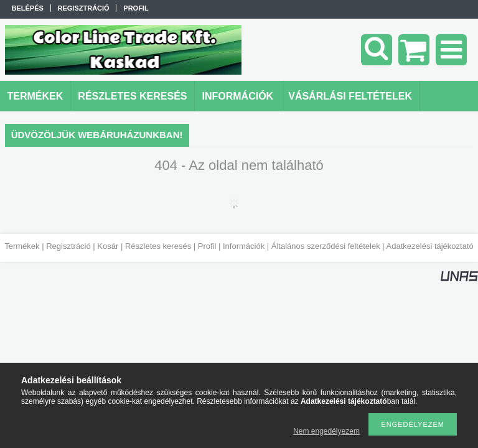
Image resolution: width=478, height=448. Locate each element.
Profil (207, 246)
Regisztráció (68, 246)
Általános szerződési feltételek (326, 246)
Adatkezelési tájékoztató (430, 246)
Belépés (28, 8)
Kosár (108, 246)
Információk (244, 246)
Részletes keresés (158, 246)
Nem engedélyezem (326, 431)
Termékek (22, 246)
